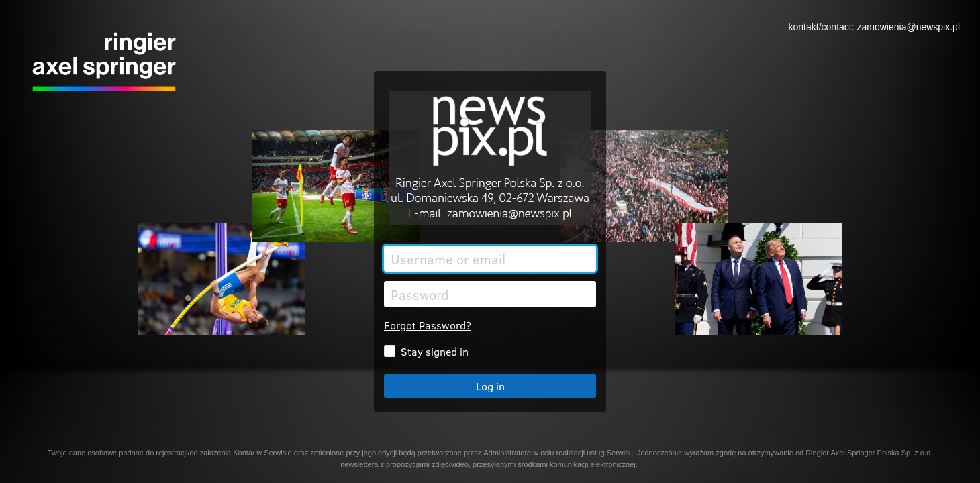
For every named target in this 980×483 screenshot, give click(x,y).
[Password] (490, 294)
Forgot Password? (428, 325)
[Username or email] (490, 259)
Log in (490, 386)
